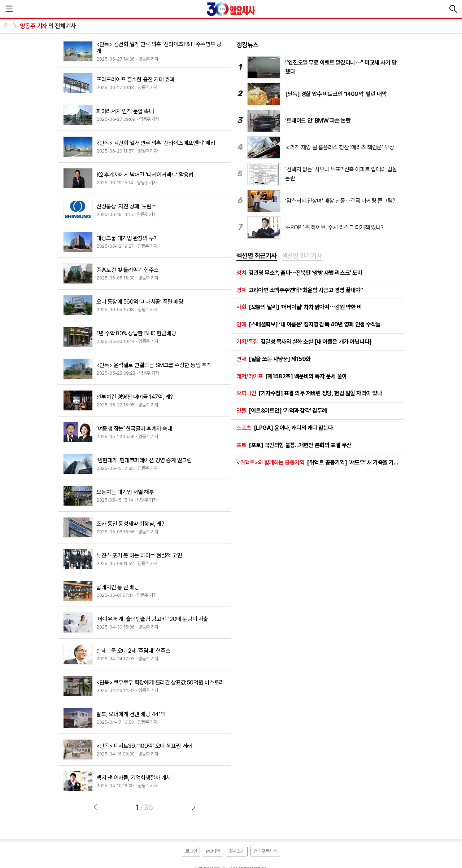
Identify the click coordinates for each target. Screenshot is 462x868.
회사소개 (237, 851)
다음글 (193, 807)
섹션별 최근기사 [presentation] (257, 255)
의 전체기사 (48, 26)
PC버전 (213, 851)
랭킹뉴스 (248, 45)
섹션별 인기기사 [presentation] (302, 255)
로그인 (191, 851)
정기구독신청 (265, 851)
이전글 (96, 807)
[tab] (257, 256)
